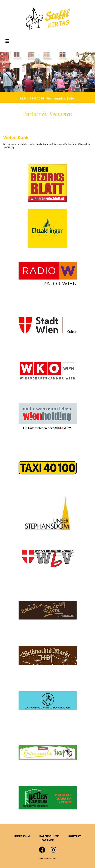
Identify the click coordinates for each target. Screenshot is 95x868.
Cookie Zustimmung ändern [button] (47, 858)
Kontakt (75, 836)
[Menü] (7, 41)
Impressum (22, 836)
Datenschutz (49, 836)
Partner (48, 840)
